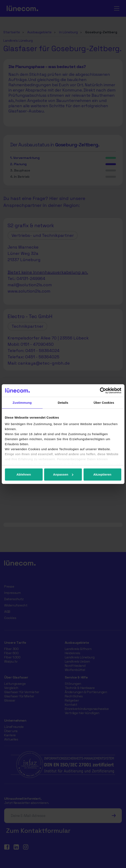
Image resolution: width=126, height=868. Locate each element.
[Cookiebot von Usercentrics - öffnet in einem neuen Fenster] (103, 391)
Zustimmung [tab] (22, 403)
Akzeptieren (102, 474)
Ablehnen (24, 474)
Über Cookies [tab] (104, 403)
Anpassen (63, 474)
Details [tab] (63, 403)
